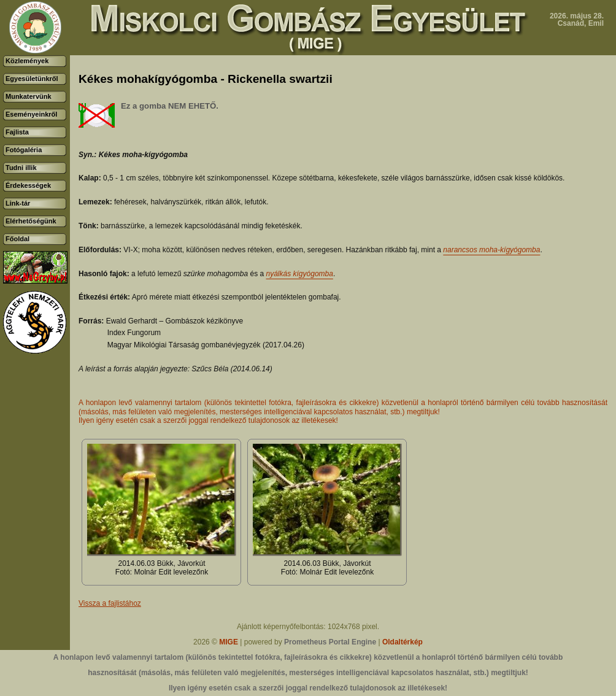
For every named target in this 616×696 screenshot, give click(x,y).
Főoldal (17, 239)
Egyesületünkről (32, 79)
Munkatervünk (29, 96)
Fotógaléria (24, 150)
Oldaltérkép (402, 642)
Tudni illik (21, 168)
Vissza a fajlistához (110, 603)
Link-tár (18, 203)
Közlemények (27, 61)
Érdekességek (28, 185)
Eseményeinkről (31, 114)
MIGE (229, 642)
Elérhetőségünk (31, 221)
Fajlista (17, 132)
